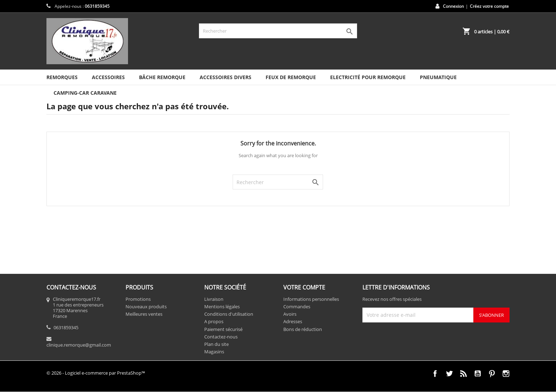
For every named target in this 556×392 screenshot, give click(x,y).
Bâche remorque (162, 77)
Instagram (506, 374)
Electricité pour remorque (368, 77)
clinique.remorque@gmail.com (79, 345)
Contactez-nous (221, 337)
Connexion (453, 6)
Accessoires (108, 77)
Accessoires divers (226, 77)
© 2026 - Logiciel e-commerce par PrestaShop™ (96, 373)
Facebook (435, 374)
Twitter (449, 374)
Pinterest (492, 374)
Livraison (214, 299)
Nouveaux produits (146, 307)
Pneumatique (438, 77)
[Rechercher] (278, 31)
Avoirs (290, 314)
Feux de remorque (291, 77)
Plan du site (216, 344)
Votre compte (304, 287)
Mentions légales (222, 307)
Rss (463, 374)
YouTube (478, 374)
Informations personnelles (311, 299)
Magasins (214, 352)
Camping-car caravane (85, 93)
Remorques (62, 77)
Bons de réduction (303, 329)
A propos (214, 321)
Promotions (138, 299)
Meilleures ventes (144, 314)
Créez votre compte (489, 6)
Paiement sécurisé (223, 329)
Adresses (293, 321)
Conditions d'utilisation (229, 314)
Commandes (297, 307)
